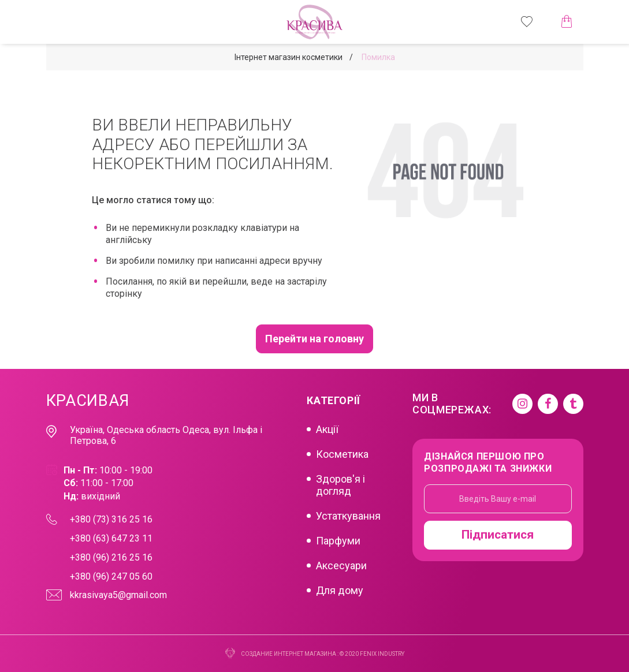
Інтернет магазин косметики (289, 57)
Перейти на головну (314, 339)
